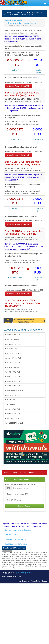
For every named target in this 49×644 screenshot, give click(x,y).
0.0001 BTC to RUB (12, 339)
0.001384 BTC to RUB (13, 344)
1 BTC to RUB (10, 404)
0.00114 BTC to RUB (13, 363)
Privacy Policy (36, 581)
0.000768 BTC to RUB (13, 395)
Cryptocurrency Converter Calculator (18, 530)
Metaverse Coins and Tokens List (17, 539)
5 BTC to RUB (10, 400)
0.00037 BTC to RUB (13, 381)
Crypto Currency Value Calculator (18, 479)
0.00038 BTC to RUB (13, 372)
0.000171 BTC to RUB (13, 418)
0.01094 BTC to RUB (13, 414)
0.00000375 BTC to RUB (14, 391)
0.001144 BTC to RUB (13, 358)
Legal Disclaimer (23, 581)
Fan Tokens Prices (12, 535)
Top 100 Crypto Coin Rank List (16, 544)
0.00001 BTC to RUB (13, 335)
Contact (45, 581)
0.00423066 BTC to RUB (14, 423)
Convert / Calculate (24, 506)
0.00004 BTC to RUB (13, 409)
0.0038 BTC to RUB (12, 367)
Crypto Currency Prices (23, 573)
